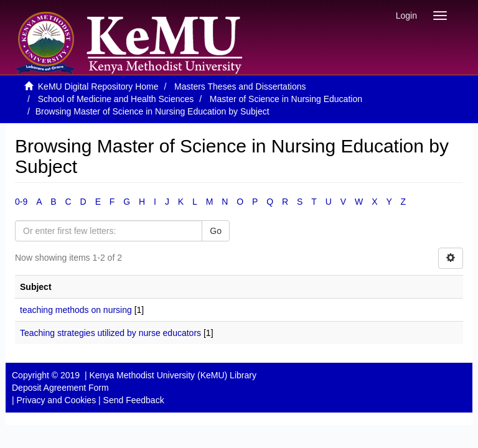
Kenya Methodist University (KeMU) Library (172, 375)
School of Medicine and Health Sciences (116, 99)
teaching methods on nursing (76, 310)
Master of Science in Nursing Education (286, 99)
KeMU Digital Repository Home (98, 86)
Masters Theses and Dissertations (240, 86)
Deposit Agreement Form (60, 388)
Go (216, 231)
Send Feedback (134, 400)
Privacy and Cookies (57, 400)
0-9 (21, 202)
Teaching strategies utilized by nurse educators (110, 333)
